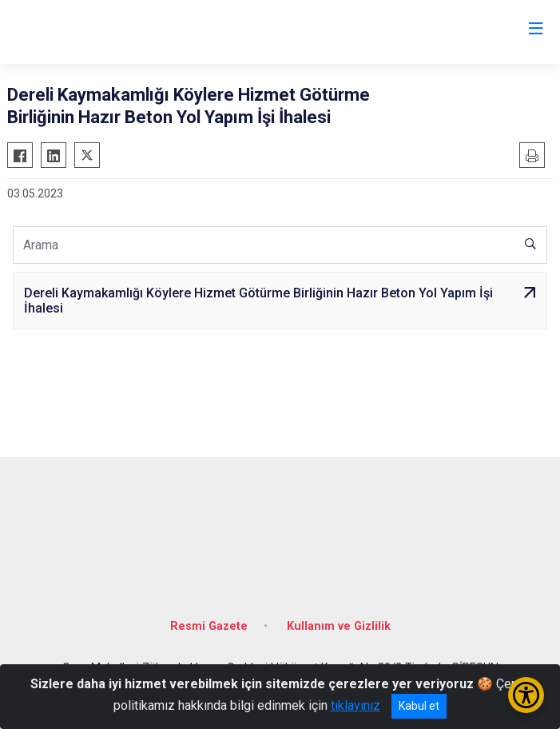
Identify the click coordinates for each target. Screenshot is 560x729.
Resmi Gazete (209, 626)
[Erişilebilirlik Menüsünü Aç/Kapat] (526, 695)
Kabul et (419, 706)
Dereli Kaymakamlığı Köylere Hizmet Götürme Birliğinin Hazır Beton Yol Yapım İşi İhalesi (258, 301)
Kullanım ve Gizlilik (339, 626)
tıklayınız (355, 705)
